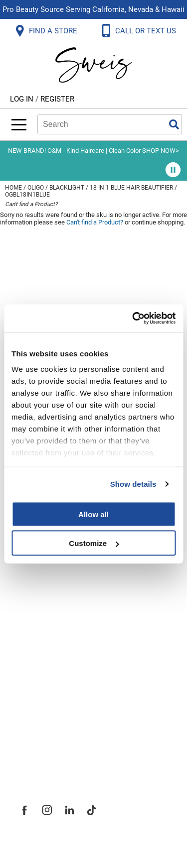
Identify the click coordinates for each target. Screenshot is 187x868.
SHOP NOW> (161, 151)
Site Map (35, 682)
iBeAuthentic (113, 844)
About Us (35, 638)
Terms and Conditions (64, 564)
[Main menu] (19, 125)
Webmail (35, 586)
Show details (133, 484)
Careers (32, 704)
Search (174, 124)
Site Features (45, 660)
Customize (94, 543)
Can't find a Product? (31, 204)
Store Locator (45, 726)
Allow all (93, 514)
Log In (23, 99)
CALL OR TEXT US (147, 31)
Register (57, 99)
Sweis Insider (44, 748)
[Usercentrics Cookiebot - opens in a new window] (133, 319)
